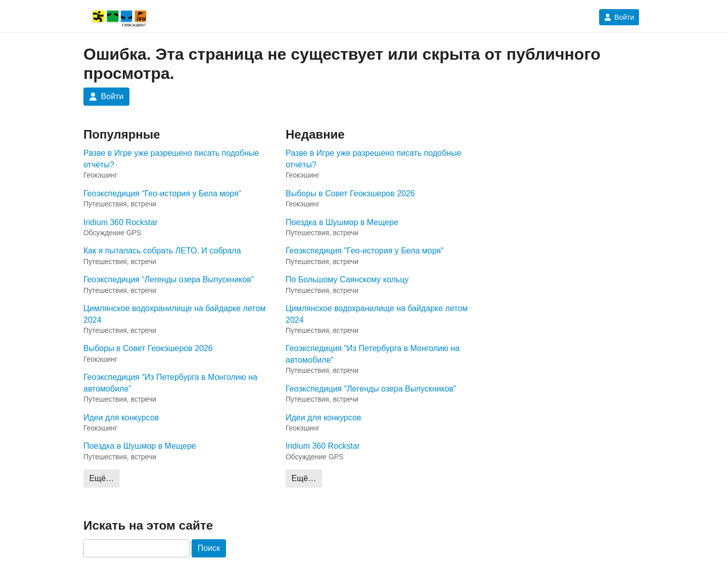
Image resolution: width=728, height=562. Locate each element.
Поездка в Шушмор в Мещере (140, 446)
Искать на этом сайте (148, 525)
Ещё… (101, 478)
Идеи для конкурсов (121, 418)
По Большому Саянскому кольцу (347, 279)
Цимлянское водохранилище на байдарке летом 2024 (174, 314)
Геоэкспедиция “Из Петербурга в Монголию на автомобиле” (170, 383)
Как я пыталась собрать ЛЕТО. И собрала (162, 251)
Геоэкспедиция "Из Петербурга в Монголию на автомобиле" (373, 354)
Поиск (209, 548)
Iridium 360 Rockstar (121, 222)
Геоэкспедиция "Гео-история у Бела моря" (365, 251)
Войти (619, 17)
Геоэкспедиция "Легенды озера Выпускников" (371, 389)
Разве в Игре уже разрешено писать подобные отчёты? (171, 159)
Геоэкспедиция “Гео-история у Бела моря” (162, 193)
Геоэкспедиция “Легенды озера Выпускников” (169, 279)
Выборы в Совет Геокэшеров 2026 (148, 348)
